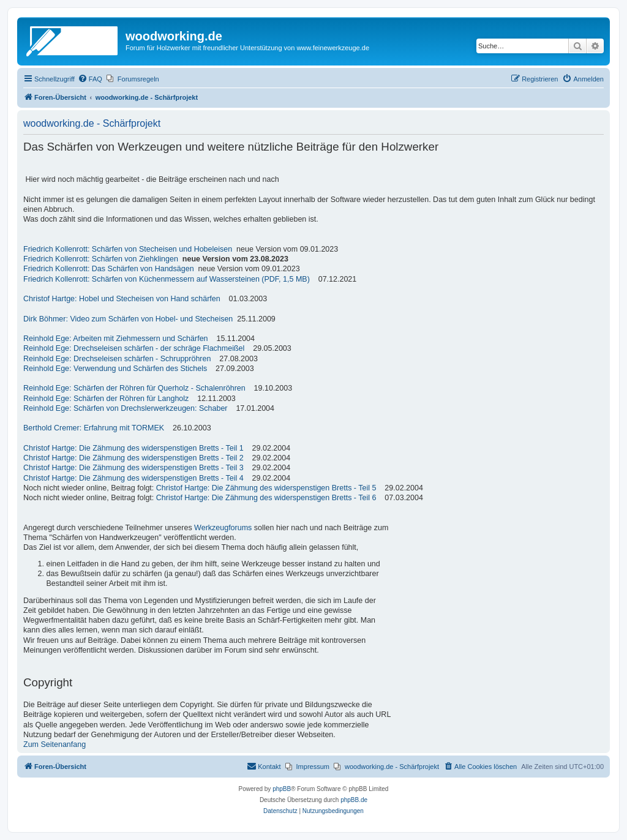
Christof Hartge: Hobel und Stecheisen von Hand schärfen (122, 299)
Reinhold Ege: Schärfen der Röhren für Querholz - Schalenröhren (134, 388)
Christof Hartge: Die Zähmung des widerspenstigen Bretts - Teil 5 (266, 488)
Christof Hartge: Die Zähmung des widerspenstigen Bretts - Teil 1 (133, 448)
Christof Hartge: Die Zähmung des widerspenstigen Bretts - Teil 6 (266, 498)
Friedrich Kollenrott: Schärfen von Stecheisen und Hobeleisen (128, 249)
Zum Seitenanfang (54, 744)
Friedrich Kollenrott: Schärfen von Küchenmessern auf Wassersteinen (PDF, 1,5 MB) (167, 279)
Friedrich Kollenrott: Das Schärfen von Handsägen (109, 269)
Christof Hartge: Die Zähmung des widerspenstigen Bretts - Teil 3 (133, 468)
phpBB (282, 789)
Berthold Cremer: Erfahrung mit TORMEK (94, 428)
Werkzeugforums (223, 528)
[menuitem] (90, 79)
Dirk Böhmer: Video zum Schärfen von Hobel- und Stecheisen (128, 319)
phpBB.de (354, 800)
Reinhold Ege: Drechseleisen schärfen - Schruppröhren (117, 359)
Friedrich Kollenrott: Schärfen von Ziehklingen (101, 259)
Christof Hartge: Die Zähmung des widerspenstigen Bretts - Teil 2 (133, 458)
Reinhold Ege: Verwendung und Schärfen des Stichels (115, 369)
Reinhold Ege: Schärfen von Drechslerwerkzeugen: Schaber (126, 408)
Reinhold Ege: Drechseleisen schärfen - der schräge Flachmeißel (134, 348)
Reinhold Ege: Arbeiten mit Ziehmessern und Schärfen (116, 339)
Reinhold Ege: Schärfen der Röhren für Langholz (106, 399)
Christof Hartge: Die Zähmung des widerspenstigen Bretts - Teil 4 (133, 478)
